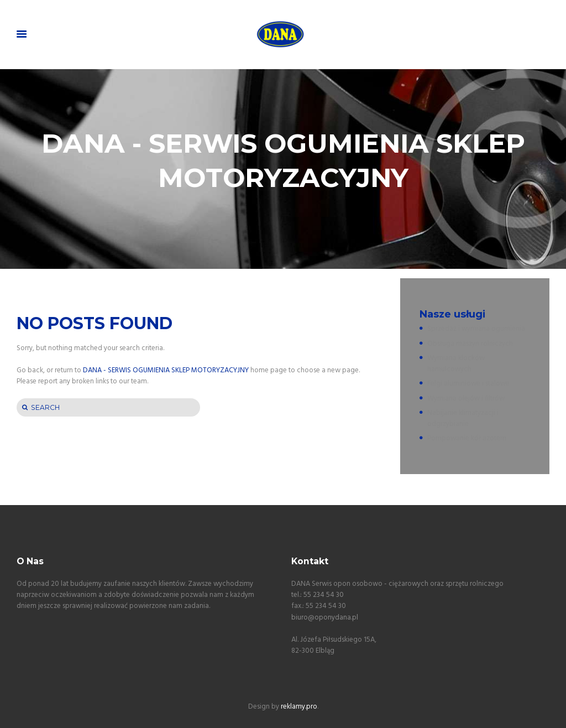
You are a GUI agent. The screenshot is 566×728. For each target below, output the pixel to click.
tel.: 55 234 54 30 (318, 595)
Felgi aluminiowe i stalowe (468, 384)
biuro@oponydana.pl (325, 618)
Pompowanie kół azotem (467, 438)
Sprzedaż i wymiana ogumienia (476, 329)
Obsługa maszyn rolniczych (470, 344)
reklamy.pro (299, 707)
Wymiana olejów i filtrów (466, 399)
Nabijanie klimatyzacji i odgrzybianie (463, 418)
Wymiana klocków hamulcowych (456, 364)
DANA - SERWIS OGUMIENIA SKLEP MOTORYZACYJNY (166, 370)
